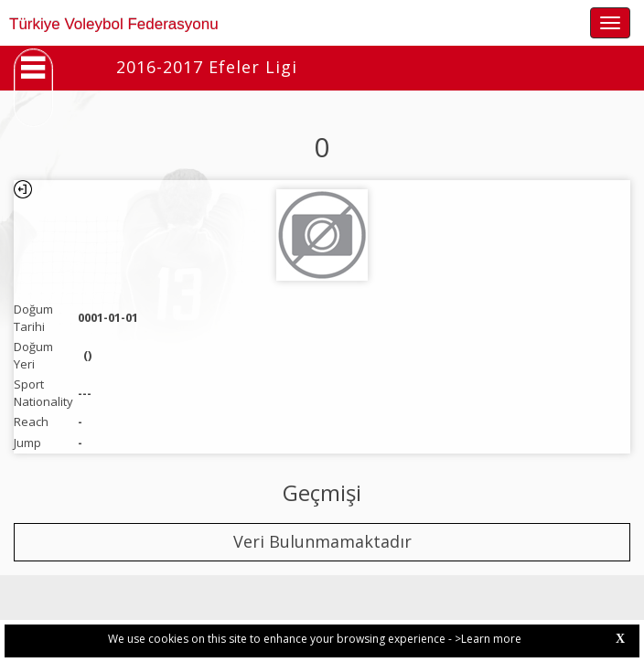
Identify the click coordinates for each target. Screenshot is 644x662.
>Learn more (488, 639)
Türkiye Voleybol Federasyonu (114, 24)
